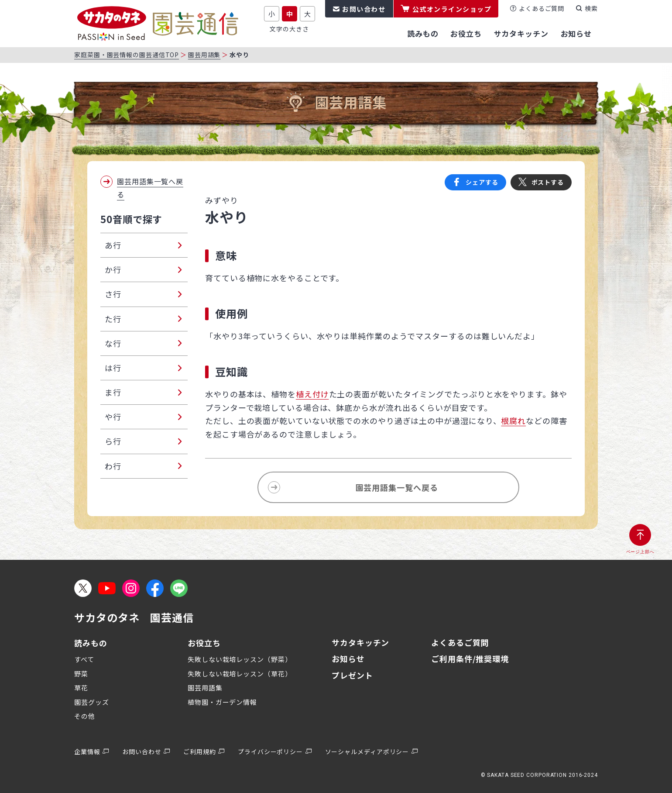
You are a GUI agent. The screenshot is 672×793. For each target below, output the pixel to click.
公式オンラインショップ (452, 9)
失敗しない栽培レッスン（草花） (240, 674)
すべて (84, 659)
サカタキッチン (360, 642)
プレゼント (352, 675)
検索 (591, 8)
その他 (85, 716)
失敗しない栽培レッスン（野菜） (240, 659)
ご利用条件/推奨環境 (470, 659)
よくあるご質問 (542, 8)
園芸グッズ (92, 702)
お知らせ (348, 659)
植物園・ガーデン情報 (222, 702)
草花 (81, 688)
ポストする (548, 182)
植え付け (312, 394)
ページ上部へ (640, 552)
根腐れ (513, 421)
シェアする (482, 182)
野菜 (81, 674)
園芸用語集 (204, 55)
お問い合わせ (364, 9)
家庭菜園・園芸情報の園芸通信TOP (127, 55)
